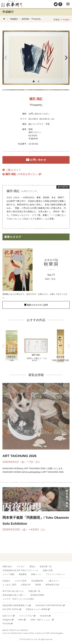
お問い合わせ (38, 160)
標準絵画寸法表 (52, 585)
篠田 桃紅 (36, 99)
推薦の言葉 (48, 570)
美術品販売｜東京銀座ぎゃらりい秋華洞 (12, 4)
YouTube (6, 624)
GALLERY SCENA (11, 609)
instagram (7, 620)
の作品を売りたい (22, 174)
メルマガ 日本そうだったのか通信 (18, 599)
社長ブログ (7, 616)
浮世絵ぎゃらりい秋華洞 (36, 609)
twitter (21, 620)
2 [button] (38, 82)
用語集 (38, 585)
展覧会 (32, 567)
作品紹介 (14, 19)
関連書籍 (23, 574)
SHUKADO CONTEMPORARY (49, 605)
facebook (44, 616)
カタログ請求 (21, 581)
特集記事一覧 (34, 591)
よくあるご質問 (9, 585)
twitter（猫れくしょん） (41, 620)
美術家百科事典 (37, 595)
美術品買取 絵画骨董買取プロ (15, 605)
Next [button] (66, 58)
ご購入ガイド (13, 170)
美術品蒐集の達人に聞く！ (14, 595)
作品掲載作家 (37, 581)
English (66, 20)
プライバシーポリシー (55, 574)
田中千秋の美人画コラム (13, 591)
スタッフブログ (26, 616)
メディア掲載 (8, 574)
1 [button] (34, 82)
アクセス (21, 567)
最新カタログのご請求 (37, 305)
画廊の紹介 (7, 567)
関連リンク (36, 574)
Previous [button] (6, 58)
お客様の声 (26, 585)
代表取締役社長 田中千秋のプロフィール (20, 570)
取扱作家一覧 (46, 567)
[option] (36, 58)
